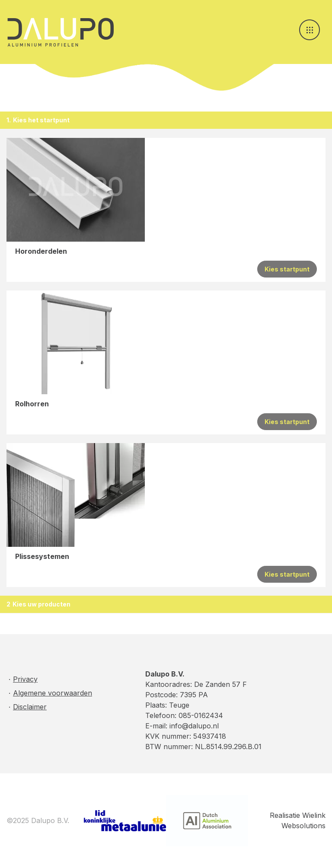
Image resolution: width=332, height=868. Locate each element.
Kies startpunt (287, 269)
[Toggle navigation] (310, 30)
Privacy (25, 679)
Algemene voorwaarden (53, 693)
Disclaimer (30, 707)
